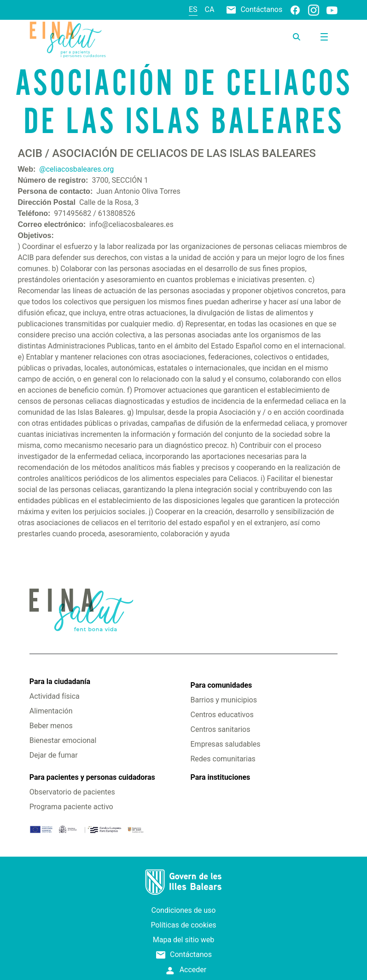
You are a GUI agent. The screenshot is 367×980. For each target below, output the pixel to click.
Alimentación (51, 711)
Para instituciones (221, 777)
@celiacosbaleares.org (76, 169)
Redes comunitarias (223, 759)
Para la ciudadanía (60, 681)
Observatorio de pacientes (72, 792)
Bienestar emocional (63, 740)
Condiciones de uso (184, 910)
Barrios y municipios (224, 700)
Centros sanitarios (221, 729)
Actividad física (55, 696)
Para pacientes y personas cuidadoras (92, 777)
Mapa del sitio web (184, 940)
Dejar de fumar (54, 755)
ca (210, 9)
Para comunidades (221, 685)
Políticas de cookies (183, 925)
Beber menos (51, 726)
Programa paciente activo (71, 807)
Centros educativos (222, 715)
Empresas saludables (226, 744)
